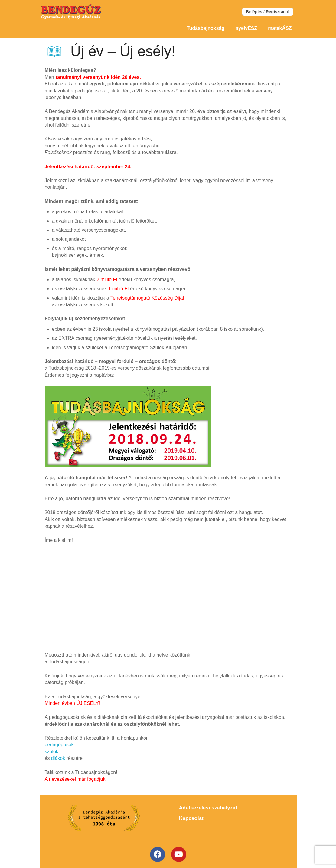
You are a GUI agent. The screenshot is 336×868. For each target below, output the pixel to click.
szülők (52, 752)
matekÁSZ (280, 28)
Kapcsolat (191, 818)
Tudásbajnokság (206, 28)
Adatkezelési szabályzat (208, 808)
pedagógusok (59, 745)
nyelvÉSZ (246, 28)
